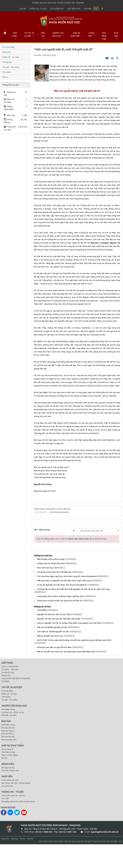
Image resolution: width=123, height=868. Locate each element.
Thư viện (5, 822)
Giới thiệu (15, 34)
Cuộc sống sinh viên (10, 804)
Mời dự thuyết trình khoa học (50, 660)
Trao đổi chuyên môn (10, 794)
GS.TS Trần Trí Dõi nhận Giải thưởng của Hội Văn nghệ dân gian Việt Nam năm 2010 (74, 664)
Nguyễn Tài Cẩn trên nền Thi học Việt (53, 638)
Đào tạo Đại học (8, 751)
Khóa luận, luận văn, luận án (13, 819)
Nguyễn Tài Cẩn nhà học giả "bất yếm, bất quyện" (59, 642)
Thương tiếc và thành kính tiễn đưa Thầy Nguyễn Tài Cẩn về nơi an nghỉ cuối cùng (73, 613)
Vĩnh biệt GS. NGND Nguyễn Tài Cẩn (53, 655)
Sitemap (14, 862)
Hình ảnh (6, 52)
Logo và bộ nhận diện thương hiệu (16, 702)
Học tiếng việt (74, 9)
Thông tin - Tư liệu (38, 9)
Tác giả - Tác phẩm (11, 67)
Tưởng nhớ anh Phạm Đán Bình (51, 587)
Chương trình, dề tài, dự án (13, 736)
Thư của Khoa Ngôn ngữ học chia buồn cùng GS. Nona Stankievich (67, 600)
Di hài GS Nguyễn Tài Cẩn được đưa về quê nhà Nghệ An (62, 609)
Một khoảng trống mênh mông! (51, 583)
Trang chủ (5, 862)
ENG (96, 8)
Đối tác (4, 782)
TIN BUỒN (42, 634)
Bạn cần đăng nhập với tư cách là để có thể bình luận (72, 563)
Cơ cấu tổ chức (8, 696)
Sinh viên (116, 34)
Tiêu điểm (7, 72)
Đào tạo (43, 34)
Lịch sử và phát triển (10, 690)
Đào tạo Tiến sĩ (8, 757)
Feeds (23, 862)
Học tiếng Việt (104, 36)
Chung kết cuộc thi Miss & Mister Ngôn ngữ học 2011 (61, 620)
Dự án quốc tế (7, 773)
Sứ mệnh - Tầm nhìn (10, 693)
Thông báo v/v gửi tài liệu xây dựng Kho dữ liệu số (59, 624)
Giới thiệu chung (8, 733)
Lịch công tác (57, 9)
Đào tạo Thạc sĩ (8, 754)
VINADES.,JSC (116, 865)
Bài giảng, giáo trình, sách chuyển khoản (18, 825)
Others (5, 77)
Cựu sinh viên (7, 810)
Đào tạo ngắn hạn (9, 763)
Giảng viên (91, 34)
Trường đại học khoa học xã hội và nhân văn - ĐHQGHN (58, 3)
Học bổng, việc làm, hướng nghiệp (16, 807)
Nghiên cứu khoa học (58, 34)
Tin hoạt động (8, 47)
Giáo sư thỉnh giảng (10, 779)
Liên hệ (23, 9)
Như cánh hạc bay (45, 591)
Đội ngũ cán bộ (8, 791)
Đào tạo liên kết (8, 760)
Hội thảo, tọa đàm (9, 739)
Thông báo (7, 62)
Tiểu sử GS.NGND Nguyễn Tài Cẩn (52, 651)
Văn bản (88, 9)
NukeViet (97, 865)
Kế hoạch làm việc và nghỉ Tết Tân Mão (54, 671)
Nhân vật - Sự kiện (11, 57)
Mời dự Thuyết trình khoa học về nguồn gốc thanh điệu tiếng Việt (66, 675)
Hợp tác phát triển (76, 34)
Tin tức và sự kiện (29, 34)
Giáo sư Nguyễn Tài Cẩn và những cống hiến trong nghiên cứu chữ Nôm (69, 647)
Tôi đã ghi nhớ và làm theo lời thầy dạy (54, 596)
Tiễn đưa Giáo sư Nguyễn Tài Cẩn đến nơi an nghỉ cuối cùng (64, 604)
